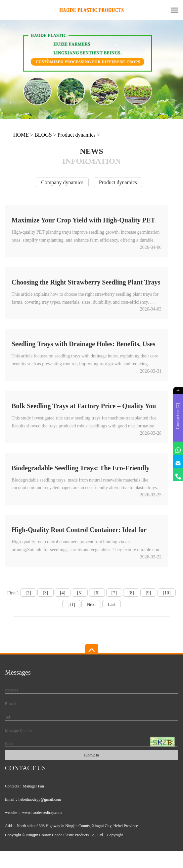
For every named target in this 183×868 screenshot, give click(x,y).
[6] (97, 593)
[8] (131, 593)
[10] (167, 593)
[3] (45, 593)
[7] (114, 593)
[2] (28, 593)
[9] (148, 593)
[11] (71, 604)
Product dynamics (77, 135)
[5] (80, 593)
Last (112, 604)
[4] (63, 593)
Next (91, 604)
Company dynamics (62, 182)
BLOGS (43, 135)
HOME (21, 135)
